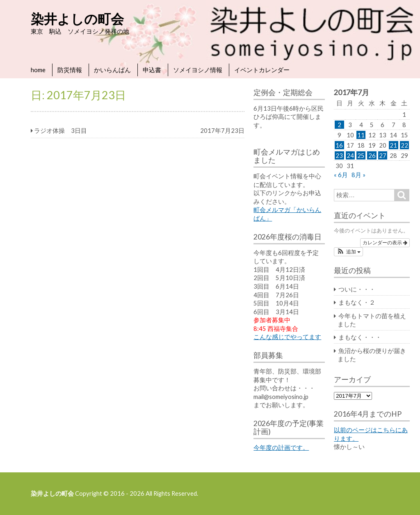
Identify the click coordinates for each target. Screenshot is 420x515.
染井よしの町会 (77, 19)
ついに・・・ (357, 289)
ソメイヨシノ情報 (198, 70)
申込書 (152, 70)
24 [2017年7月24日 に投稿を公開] (350, 155)
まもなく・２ (357, 302)
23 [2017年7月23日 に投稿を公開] (339, 155)
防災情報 (70, 70)
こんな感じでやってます (287, 337)
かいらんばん (112, 70)
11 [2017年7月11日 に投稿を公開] (361, 135)
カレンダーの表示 (385, 243)
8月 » (358, 175)
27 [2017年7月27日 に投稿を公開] (383, 155)
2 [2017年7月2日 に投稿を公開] (339, 125)
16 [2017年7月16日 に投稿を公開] (339, 145)
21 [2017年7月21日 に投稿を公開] (393, 145)
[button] (348, 252)
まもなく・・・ (360, 337)
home (38, 70)
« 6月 (341, 175)
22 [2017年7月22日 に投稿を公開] (404, 145)
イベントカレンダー (262, 70)
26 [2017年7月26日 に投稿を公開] (372, 155)
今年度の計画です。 (281, 447)
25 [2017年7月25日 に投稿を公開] (361, 155)
